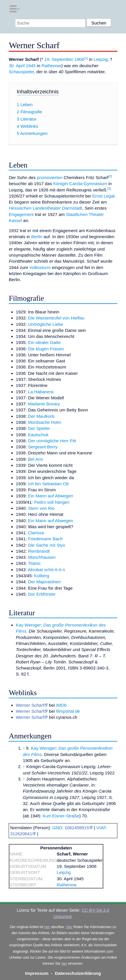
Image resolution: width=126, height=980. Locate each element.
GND (57, 828)
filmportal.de (68, 711)
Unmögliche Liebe (46, 324)
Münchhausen (42, 557)
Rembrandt (39, 551)
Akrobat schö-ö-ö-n (46, 570)
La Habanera (41, 392)
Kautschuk (38, 435)
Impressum (37, 973)
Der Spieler (39, 428)
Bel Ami (36, 459)
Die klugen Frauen (46, 349)
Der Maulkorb (41, 416)
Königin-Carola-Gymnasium (80, 184)
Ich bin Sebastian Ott (48, 484)
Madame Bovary (44, 404)
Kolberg (42, 576)
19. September (59, 59)
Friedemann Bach (45, 539)
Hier (69, 927)
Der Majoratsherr (45, 582)
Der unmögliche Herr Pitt (52, 441)
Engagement (21, 214)
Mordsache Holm (45, 422)
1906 (79, 59)
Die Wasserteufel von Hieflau (56, 318)
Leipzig (101, 59)
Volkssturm (40, 267)
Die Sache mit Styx (47, 545)
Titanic (34, 563)
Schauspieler (21, 72)
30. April (17, 66)
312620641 (21, 834)
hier (47, 927)
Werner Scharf (30, 705)
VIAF (101, 828)
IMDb (61, 705)
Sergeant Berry (43, 447)
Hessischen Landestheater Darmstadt (45, 208)
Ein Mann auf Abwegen (51, 496)
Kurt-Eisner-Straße (61, 816)
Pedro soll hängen (52, 502)
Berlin (37, 237)
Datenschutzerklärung (78, 973)
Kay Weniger (28, 625)
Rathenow (51, 66)
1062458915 (77, 828)
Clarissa (36, 533)
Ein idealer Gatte (44, 342)
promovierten (50, 177)
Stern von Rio (41, 508)
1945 (31, 66)
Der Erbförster (42, 594)
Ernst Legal (103, 196)
